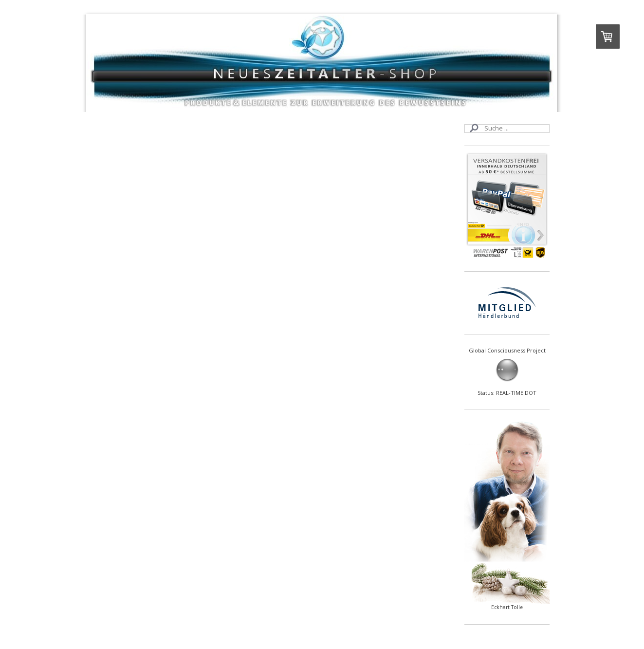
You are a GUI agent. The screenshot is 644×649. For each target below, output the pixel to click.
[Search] (507, 129)
